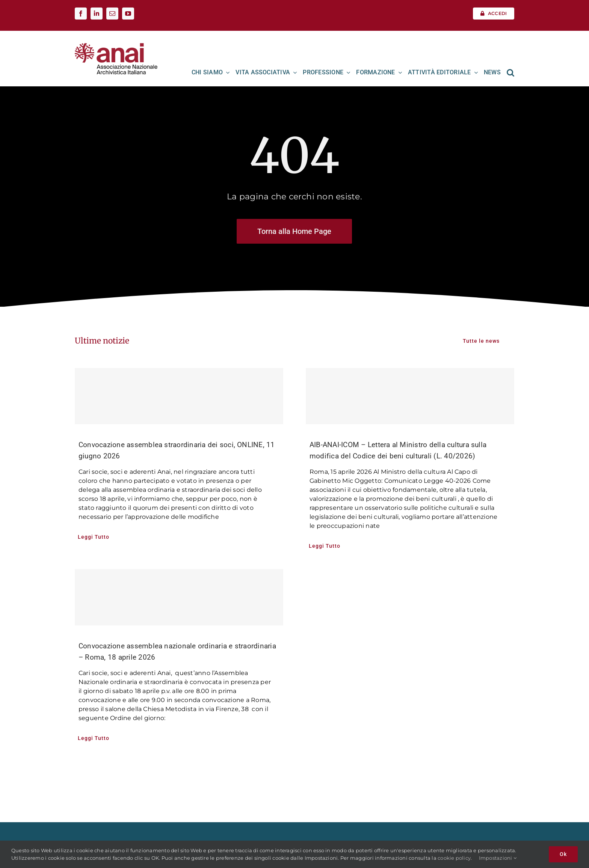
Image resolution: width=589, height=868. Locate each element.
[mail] (112, 14)
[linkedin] (97, 14)
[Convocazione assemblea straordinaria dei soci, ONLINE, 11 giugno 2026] (179, 396)
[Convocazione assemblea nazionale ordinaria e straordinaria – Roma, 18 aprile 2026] (179, 597)
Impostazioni (498, 858)
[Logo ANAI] (116, 46)
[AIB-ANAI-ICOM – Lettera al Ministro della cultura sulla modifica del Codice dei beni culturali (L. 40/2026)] (410, 396)
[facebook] (81, 14)
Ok (563, 854)
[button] (510, 72)
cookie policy (454, 858)
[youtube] (128, 14)
